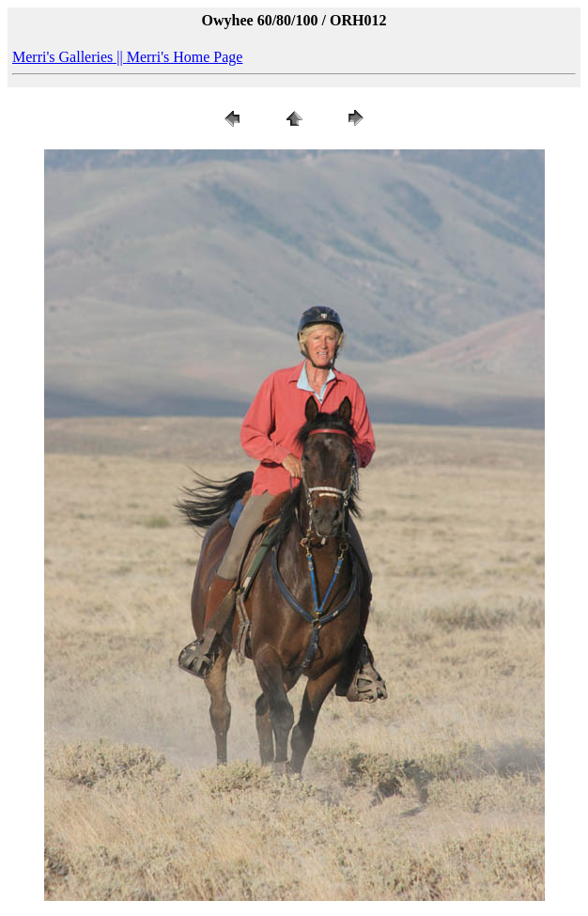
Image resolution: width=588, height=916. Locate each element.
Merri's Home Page (185, 57)
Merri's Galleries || (70, 57)
